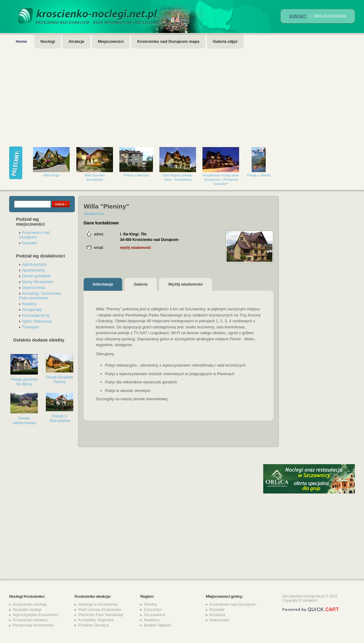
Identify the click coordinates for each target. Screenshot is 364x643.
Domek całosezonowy (24, 421)
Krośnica (217, 615)
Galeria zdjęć (225, 41)
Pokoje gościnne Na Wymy (24, 382)
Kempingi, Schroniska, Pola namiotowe (41, 296)
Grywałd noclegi (27, 610)
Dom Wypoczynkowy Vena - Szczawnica (178, 177)
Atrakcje (76, 41)
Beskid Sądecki (158, 625)
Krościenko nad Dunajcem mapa (168, 41)
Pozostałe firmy (36, 315)
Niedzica (152, 620)
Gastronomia (34, 288)
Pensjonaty (32, 310)
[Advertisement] (182, 94)
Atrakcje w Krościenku (98, 604)
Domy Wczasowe (38, 282)
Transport (31, 327)
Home (22, 41)
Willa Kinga (51, 175)
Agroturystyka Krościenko (36, 615)
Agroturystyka (34, 264)
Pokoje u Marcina (136, 175)
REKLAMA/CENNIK (330, 16)
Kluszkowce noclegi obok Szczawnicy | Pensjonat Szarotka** (221, 179)
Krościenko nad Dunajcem (35, 235)
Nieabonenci (94, 214)
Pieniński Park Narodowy (101, 615)
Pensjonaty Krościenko (33, 625)
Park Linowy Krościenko (100, 610)
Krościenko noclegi (30, 604)
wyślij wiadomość (135, 248)
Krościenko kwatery (30, 620)
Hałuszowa (219, 620)
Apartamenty (33, 270)
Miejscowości (111, 41)
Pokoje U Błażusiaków (60, 418)
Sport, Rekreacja (37, 321)
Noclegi (48, 41)
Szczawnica (155, 615)
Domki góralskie (36, 276)
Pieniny (150, 604)
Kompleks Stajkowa (96, 620)
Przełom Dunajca (93, 625)
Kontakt (298, 16)
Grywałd (29, 243)
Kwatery (29, 304)
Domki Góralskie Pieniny (60, 380)
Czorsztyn (153, 610)
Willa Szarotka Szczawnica (95, 177)
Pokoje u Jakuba (259, 175)
